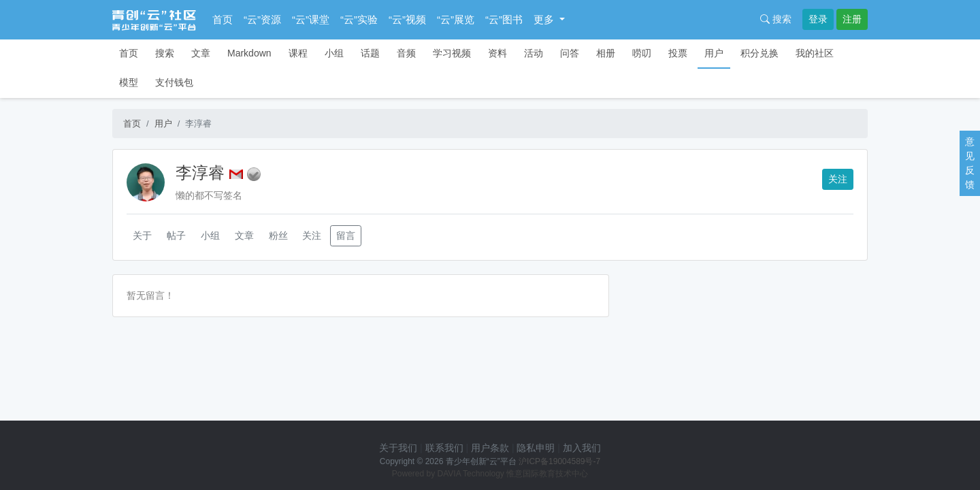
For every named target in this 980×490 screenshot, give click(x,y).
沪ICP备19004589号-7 (559, 461)
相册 (606, 53)
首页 (223, 19)
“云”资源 (262, 19)
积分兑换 (759, 53)
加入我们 (582, 448)
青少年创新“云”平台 (481, 461)
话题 (370, 53)
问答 (570, 53)
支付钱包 (174, 82)
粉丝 (278, 235)
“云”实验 (359, 19)
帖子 (176, 235)
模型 (129, 82)
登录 (818, 19)
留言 (346, 235)
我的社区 (815, 53)
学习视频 (452, 53)
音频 (406, 53)
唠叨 (642, 53)
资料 (497, 53)
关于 (142, 235)
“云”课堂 (311, 19)
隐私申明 (536, 448)
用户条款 (490, 448)
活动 (534, 53)
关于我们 (398, 448)
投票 (678, 53)
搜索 (776, 19)
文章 (201, 53)
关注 (838, 179)
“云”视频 (407, 19)
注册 (852, 19)
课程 (298, 53)
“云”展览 (456, 19)
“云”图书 (504, 19)
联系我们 (444, 448)
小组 (334, 53)
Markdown (249, 53)
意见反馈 (970, 163)
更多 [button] (545, 19)
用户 (714, 53)
